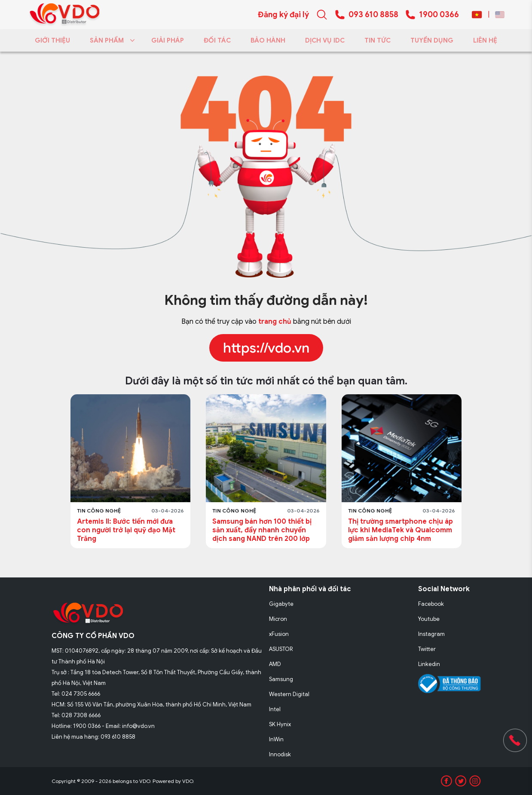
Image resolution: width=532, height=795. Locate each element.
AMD (275, 664)
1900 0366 (439, 15)
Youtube (429, 619)
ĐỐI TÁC (217, 40)
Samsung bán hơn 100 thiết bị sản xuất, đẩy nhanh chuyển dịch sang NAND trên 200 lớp (262, 530)
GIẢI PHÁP (168, 40)
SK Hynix (280, 724)
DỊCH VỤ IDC (325, 40)
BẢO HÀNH (268, 40)
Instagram (431, 634)
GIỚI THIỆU (52, 40)
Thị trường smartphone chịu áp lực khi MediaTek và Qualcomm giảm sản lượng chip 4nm (401, 530)
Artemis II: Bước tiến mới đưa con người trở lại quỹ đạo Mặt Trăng (126, 530)
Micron (278, 619)
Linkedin (429, 664)
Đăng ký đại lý (283, 15)
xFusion (279, 634)
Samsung (281, 679)
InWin (276, 739)
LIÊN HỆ (485, 40)
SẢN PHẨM (111, 40)
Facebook (431, 604)
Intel (275, 709)
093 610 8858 (373, 15)
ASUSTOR (281, 649)
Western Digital (289, 694)
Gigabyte (281, 604)
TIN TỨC (378, 40)
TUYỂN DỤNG (432, 40)
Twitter (427, 649)
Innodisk (280, 754)
